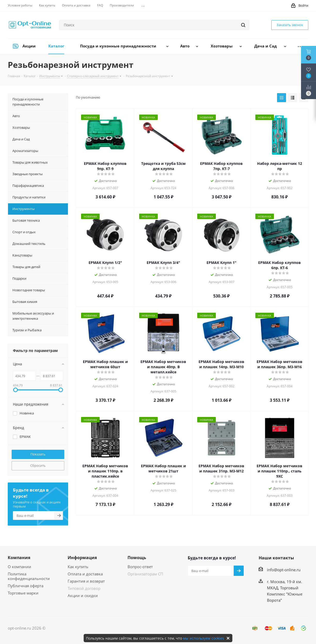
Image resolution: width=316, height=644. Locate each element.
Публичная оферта (26, 586)
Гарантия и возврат (86, 581)
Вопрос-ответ (140, 567)
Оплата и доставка (85, 574)
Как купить (78, 567)
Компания (19, 558)
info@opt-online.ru (284, 570)
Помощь (137, 558)
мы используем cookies (204, 638)
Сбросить (38, 465)
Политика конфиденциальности (29, 576)
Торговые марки (23, 593)
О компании (19, 567)
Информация (82, 558)
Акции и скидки (83, 595)
